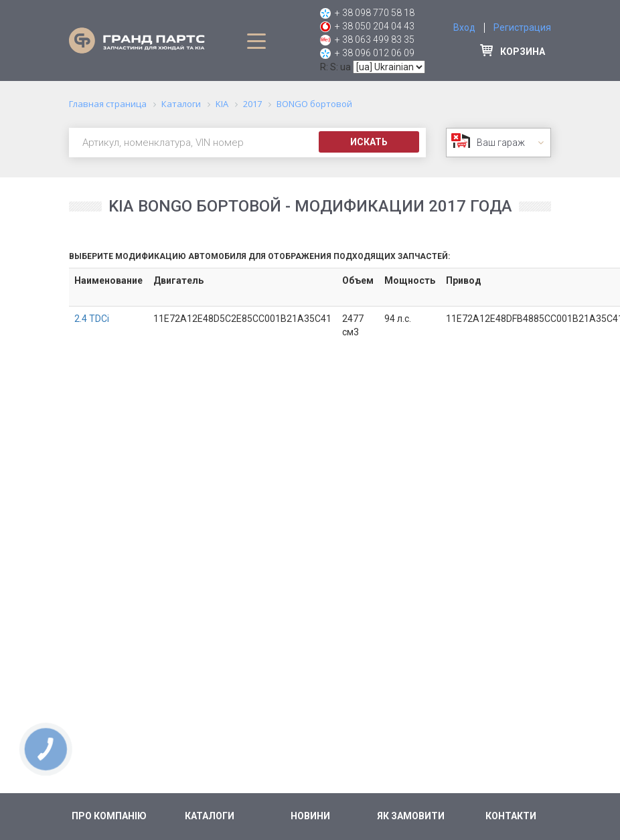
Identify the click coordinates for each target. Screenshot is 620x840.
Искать (369, 142)
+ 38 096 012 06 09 (375, 53)
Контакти (511, 816)
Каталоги (210, 816)
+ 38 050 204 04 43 (375, 26)
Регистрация (522, 27)
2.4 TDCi (92, 319)
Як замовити (411, 816)
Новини (310, 816)
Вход (464, 27)
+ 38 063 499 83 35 (375, 39)
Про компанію (109, 816)
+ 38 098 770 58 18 (375, 13)
